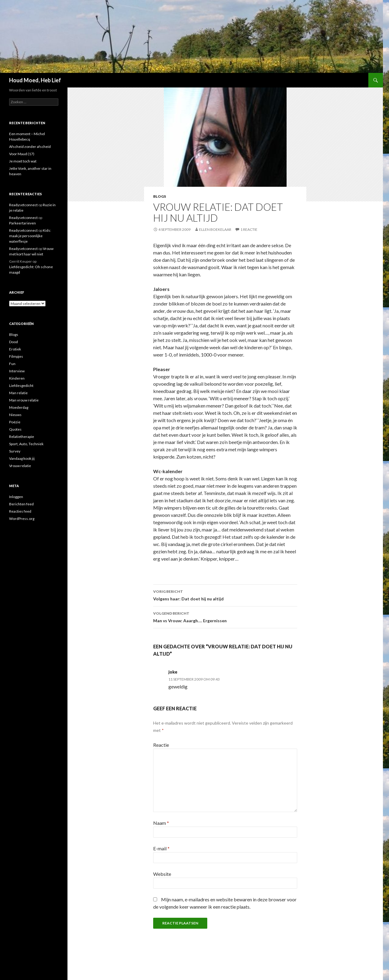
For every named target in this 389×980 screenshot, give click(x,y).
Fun (12, 364)
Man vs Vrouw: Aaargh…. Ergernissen (225, 616)
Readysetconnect (23, 205)
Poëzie (15, 422)
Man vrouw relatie (24, 400)
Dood (14, 342)
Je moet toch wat (23, 161)
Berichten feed (21, 504)
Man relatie (18, 393)
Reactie (161, 745)
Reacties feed (20, 511)
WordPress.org (22, 519)
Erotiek (15, 349)
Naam (161, 823)
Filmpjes (16, 356)
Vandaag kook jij (22, 458)
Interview (17, 371)
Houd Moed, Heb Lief (35, 80)
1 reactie (249, 229)
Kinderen (17, 378)
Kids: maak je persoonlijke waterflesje (30, 236)
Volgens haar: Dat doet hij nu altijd (225, 595)
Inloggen (16, 497)
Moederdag (19, 407)
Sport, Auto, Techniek (26, 444)
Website (162, 874)
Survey (15, 451)
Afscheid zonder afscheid (30, 147)
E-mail (161, 848)
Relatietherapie (22, 437)
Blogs (160, 196)
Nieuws (15, 415)
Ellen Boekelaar (215, 229)
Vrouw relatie (20, 466)
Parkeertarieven (22, 223)
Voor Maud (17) (22, 154)
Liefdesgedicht (21, 386)
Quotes (15, 429)
